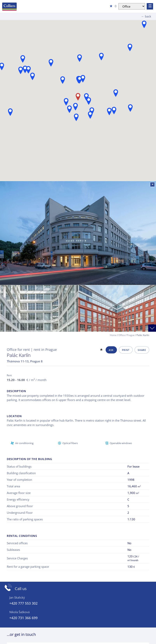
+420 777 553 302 (23, 603)
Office (122, 335)
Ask (111, 350)
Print (126, 350)
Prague (131, 335)
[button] (116, 93)
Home (113, 335)
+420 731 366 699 (23, 618)
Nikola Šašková (19, 612)
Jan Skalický (17, 597)
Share (142, 350)
